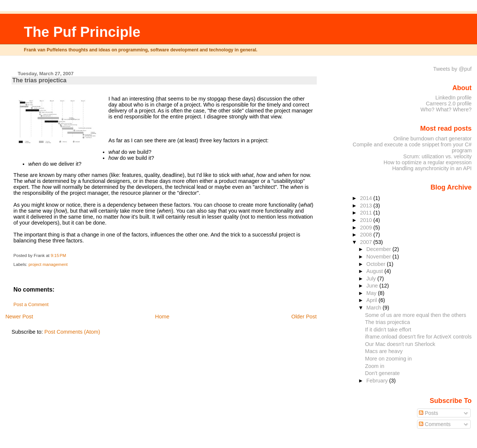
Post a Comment (31, 305)
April (372, 300)
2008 (367, 235)
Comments (435, 424)
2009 (367, 228)
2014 (367, 198)
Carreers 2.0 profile (449, 104)
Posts (429, 413)
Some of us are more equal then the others (416, 315)
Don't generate (382, 373)
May (372, 293)
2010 (367, 220)
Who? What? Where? (446, 109)
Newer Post (19, 317)
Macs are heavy (384, 351)
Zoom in (375, 366)
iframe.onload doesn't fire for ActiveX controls (418, 337)
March (375, 308)
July (372, 279)
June (373, 286)
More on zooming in (388, 359)
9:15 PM (58, 255)
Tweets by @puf (452, 69)
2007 (367, 242)
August (375, 271)
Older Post (304, 317)
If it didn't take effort (388, 330)
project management (48, 264)
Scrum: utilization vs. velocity (437, 156)
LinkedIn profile (453, 98)
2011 (367, 213)
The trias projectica (39, 80)
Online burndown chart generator (433, 139)
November (379, 257)
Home (162, 317)
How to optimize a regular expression (427, 162)
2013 (367, 206)
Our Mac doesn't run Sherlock (400, 344)
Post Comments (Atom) (72, 332)
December (379, 249)
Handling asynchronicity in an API (432, 168)
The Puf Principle (82, 32)
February (378, 381)
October (377, 264)
